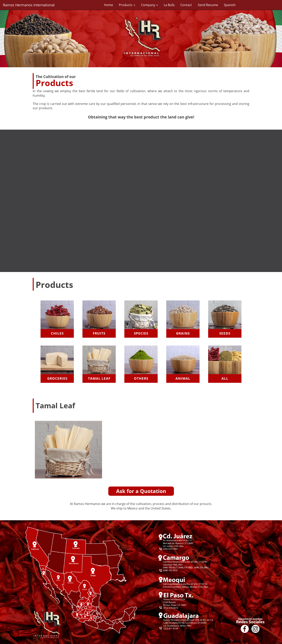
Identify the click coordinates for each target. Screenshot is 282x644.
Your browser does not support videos (141, 200)
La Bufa (169, 5)
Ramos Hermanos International (29, 5)
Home (108, 5)
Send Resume (208, 5)
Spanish (230, 5)
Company (149, 5)
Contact (186, 5)
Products (127, 5)
